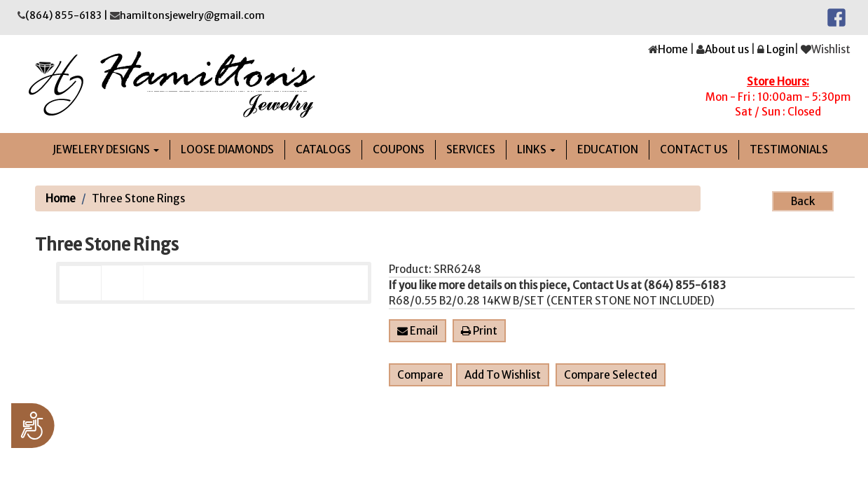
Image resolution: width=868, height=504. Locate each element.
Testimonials (789, 149)
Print (479, 331)
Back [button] (803, 201)
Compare (420, 375)
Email (418, 331)
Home (673, 49)
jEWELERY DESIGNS (106, 149)
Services (471, 149)
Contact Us (694, 149)
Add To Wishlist (503, 375)
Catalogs (323, 149)
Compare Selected (611, 375)
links (536, 149)
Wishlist (831, 49)
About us (727, 49)
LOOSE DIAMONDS (227, 149)
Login (780, 49)
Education (608, 149)
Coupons (399, 149)
